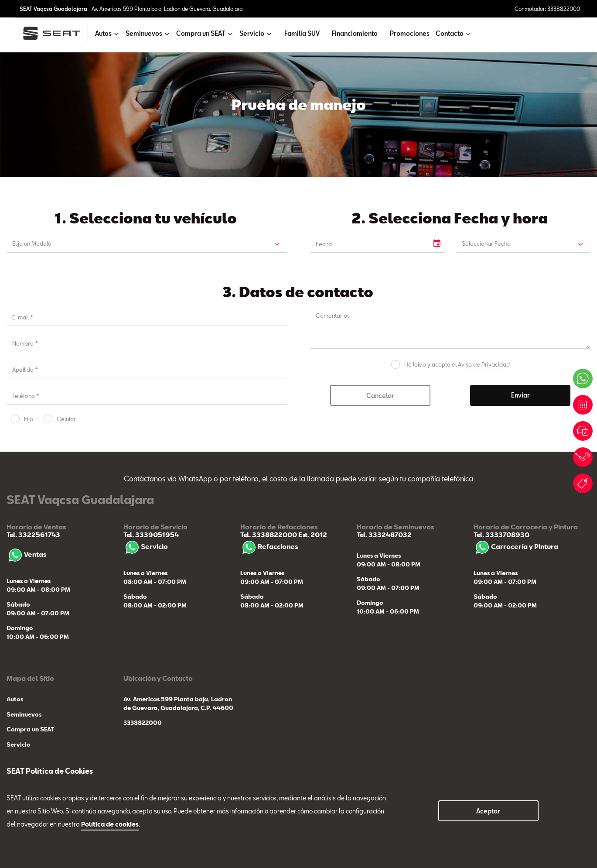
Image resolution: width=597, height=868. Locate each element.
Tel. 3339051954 (151, 535)
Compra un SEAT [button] (201, 33)
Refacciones (269, 546)
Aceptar (488, 811)
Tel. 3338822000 (269, 535)
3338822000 (143, 723)
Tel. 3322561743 (33, 535)
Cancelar (380, 396)
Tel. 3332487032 (384, 535)
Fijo (29, 419)
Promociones (410, 33)
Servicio (146, 546)
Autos (15, 699)
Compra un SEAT (30, 729)
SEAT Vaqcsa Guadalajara (53, 9)
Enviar (520, 395)
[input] (369, 244)
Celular (66, 419)
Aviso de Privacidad (484, 364)
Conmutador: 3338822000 (547, 9)
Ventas (26, 554)
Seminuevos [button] (144, 33)
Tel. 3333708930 (501, 535)
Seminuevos (24, 714)
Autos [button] (103, 33)
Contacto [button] (450, 33)
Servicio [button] (252, 33)
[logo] (55, 33)
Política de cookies (110, 824)
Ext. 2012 (312, 535)
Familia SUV (302, 33)
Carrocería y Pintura (516, 546)
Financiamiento (355, 33)
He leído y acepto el (457, 365)
